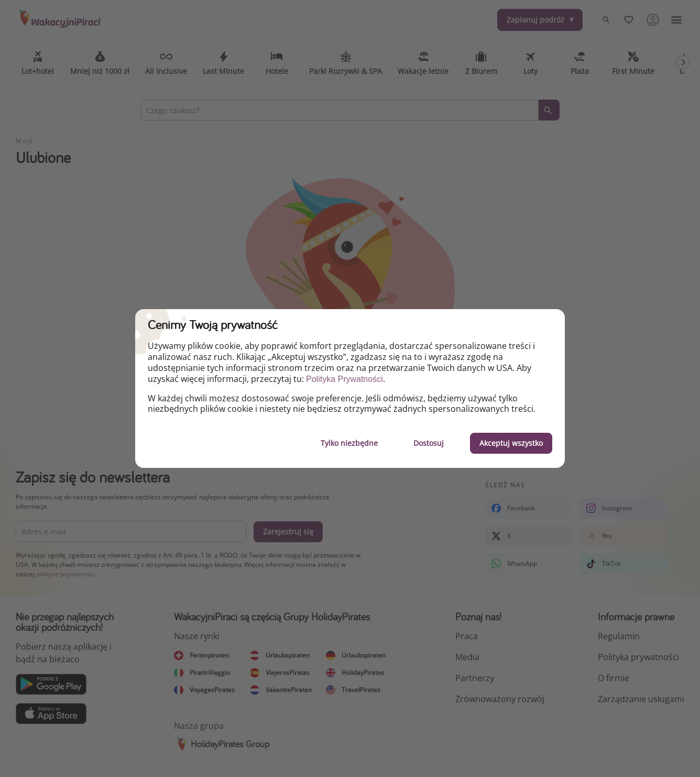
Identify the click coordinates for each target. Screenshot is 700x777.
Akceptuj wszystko (511, 443)
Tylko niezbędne (349, 443)
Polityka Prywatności (344, 379)
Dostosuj (429, 443)
